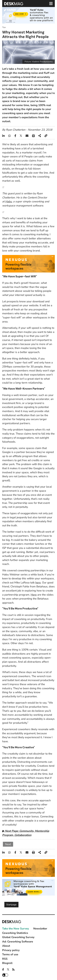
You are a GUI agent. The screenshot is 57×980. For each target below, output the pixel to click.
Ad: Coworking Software (18, 941)
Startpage (11, 905)
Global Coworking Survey (18, 937)
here (38, 582)
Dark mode (5, 975)
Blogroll (7, 963)
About (6, 946)
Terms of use (10, 954)
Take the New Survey (16, 928)
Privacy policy (11, 950)
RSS (5, 959)
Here (34, 595)
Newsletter (40, 928)
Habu (9, 201)
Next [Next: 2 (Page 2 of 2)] (8, 844)
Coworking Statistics (15, 933)
